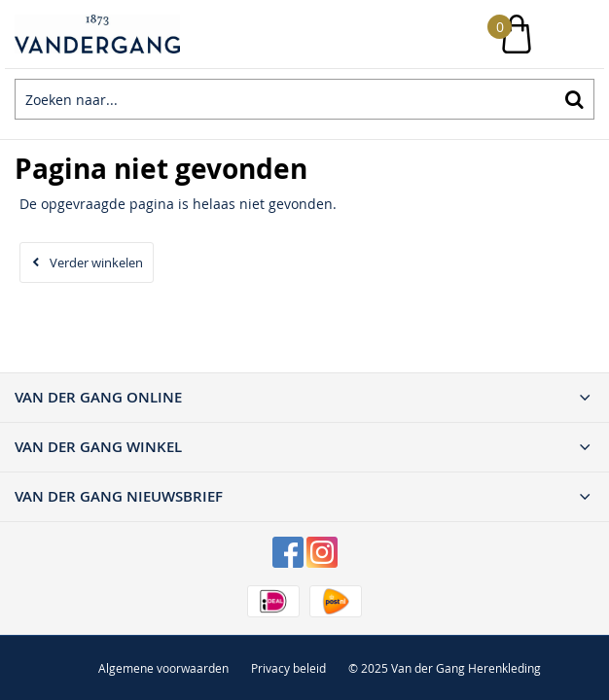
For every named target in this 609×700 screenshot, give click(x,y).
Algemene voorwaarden (163, 668)
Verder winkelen (96, 262)
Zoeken (574, 99)
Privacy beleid (288, 668)
